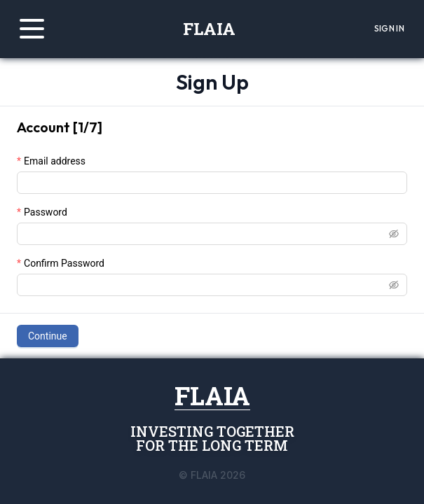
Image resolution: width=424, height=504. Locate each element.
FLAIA (209, 29)
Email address (55, 161)
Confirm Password (64, 263)
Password (46, 212)
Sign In (389, 28)
